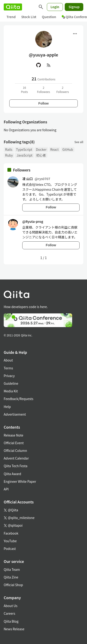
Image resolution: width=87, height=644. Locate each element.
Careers (9, 613)
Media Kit (11, 391)
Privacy (9, 376)
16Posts (24, 90)
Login (55, 7)
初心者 (41, 155)
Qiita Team (12, 569)
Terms (8, 368)
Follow (43, 103)
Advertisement (15, 414)
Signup (74, 7)
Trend (11, 17)
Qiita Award (12, 474)
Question (49, 17)
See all (79, 142)
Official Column (15, 450)
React (55, 149)
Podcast (10, 549)
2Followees (43, 90)
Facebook (11, 533)
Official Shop (13, 585)
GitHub (68, 149)
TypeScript (24, 149)
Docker (41, 149)
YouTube (10, 541)
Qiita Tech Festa (16, 466)
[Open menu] (75, 34)
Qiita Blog (11, 621)
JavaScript (24, 155)
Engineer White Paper (20, 481)
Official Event (14, 443)
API (6, 489)
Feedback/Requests (19, 399)
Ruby (9, 155)
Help (7, 407)
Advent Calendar (16, 458)
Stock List (29, 17)
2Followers (63, 90)
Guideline (11, 383)
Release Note (13, 435)
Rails (9, 149)
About (8, 360)
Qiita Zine (11, 577)
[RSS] (49, 65)
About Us (11, 606)
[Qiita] (13, 7)
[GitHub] (39, 65)
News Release (14, 629)
